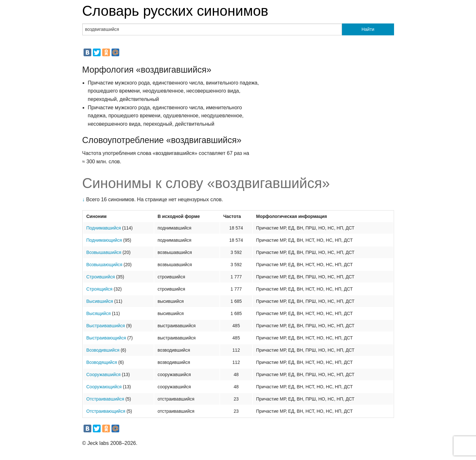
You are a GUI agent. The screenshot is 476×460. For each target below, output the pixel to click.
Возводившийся (103, 350)
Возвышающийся (104, 265)
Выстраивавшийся (106, 326)
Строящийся (99, 289)
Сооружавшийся (104, 374)
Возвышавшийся (104, 252)
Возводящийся (102, 362)
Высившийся (100, 301)
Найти (368, 29)
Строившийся (101, 277)
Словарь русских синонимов (175, 11)
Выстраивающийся (106, 338)
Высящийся (99, 313)
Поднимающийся (104, 240)
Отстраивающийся (106, 411)
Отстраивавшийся (105, 399)
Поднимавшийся (104, 228)
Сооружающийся (104, 387)
